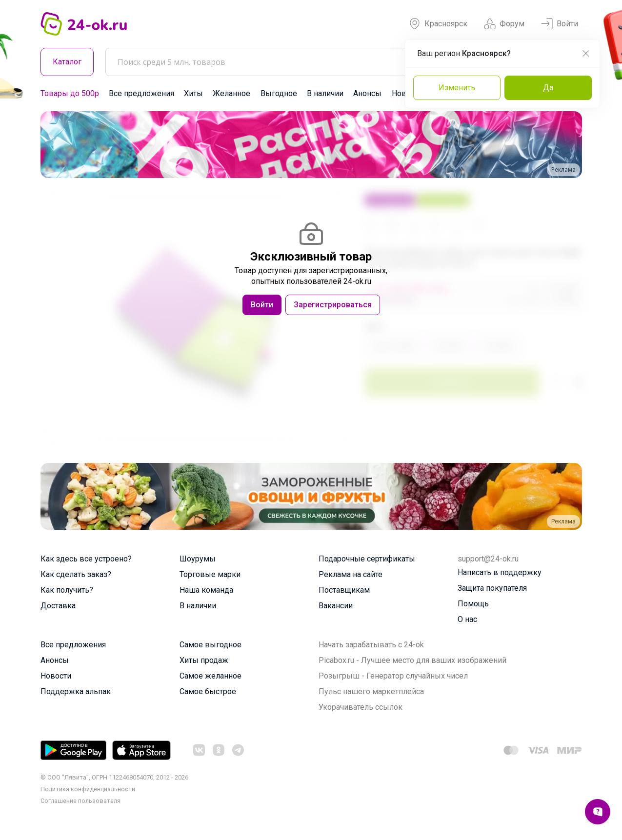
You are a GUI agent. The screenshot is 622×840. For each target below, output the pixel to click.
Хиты (193, 93)
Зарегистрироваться (333, 305)
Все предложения (141, 93)
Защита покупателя (492, 588)
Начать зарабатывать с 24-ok (371, 645)
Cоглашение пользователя (80, 801)
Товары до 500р (70, 93)
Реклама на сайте (351, 574)
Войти (560, 24)
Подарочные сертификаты (367, 559)
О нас (467, 619)
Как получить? (67, 590)
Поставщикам (344, 590)
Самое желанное (211, 676)
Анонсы (367, 93)
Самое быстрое (208, 691)
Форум (504, 24)
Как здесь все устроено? (86, 559)
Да (548, 88)
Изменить (457, 88)
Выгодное (279, 93)
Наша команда (206, 590)
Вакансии (336, 606)
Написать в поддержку (500, 572)
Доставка (58, 606)
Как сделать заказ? (76, 574)
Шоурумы (198, 559)
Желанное (231, 93)
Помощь (473, 604)
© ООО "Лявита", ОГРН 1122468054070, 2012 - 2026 (114, 777)
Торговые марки (210, 574)
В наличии (325, 93)
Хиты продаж (204, 660)
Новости (56, 676)
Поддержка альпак (76, 691)
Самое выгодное (211, 645)
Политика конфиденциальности (88, 789)
